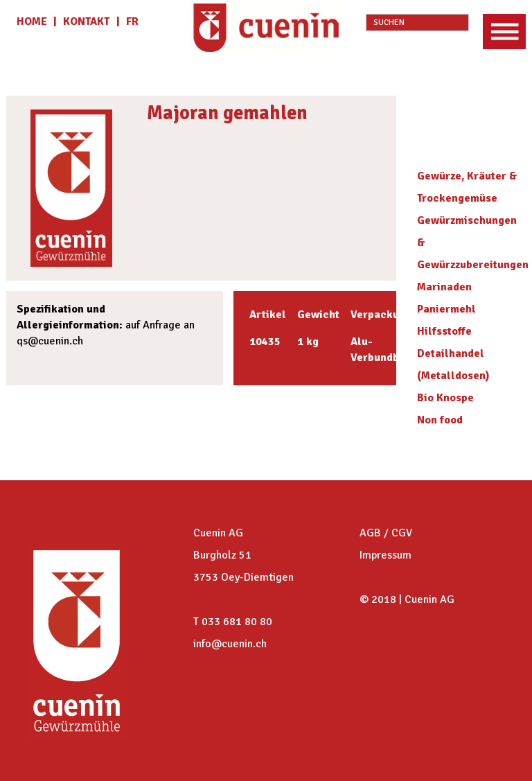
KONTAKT (86, 21)
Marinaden (444, 287)
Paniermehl (446, 309)
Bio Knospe (445, 398)
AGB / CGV (386, 533)
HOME (33, 21)
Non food (440, 420)
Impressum (385, 555)
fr (132, 21)
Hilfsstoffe (444, 331)
